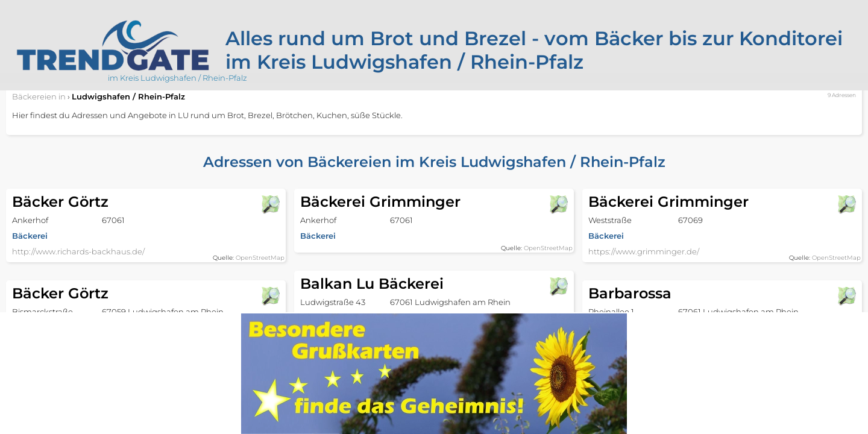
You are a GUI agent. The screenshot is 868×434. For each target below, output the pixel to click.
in (39, 96)
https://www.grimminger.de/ (644, 251)
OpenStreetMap (260, 258)
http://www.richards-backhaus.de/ (78, 251)
